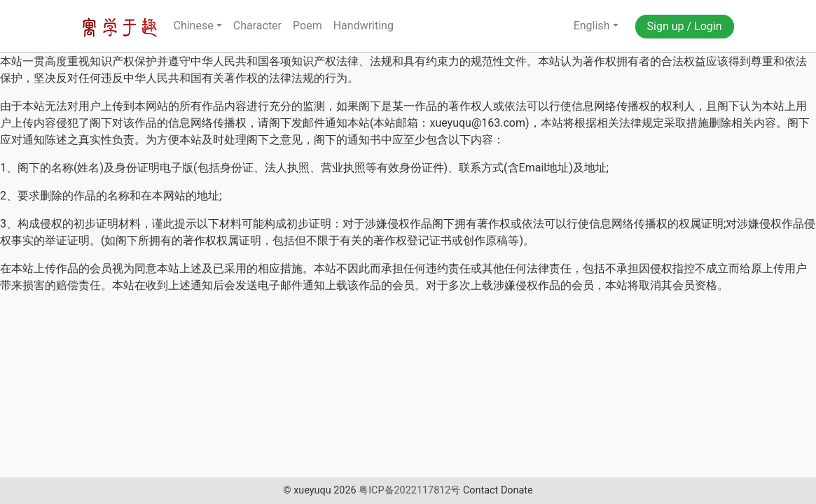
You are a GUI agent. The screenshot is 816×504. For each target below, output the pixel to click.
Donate (517, 490)
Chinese (194, 26)
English (582, 26)
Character (257, 26)
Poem (307, 26)
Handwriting (364, 26)
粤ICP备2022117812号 (409, 490)
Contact (480, 490)
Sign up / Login (685, 26)
